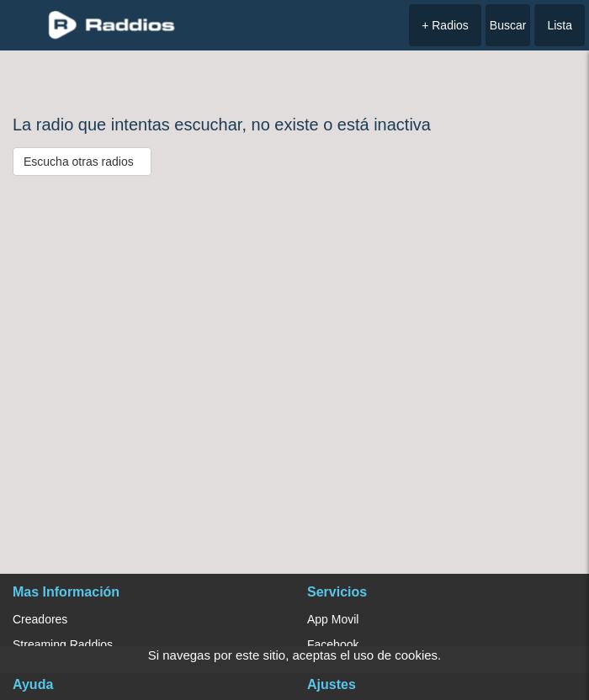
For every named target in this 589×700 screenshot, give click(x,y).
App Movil (333, 619)
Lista (560, 25)
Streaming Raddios (63, 644)
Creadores (40, 619)
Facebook (333, 644)
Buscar (508, 25)
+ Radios (445, 25)
